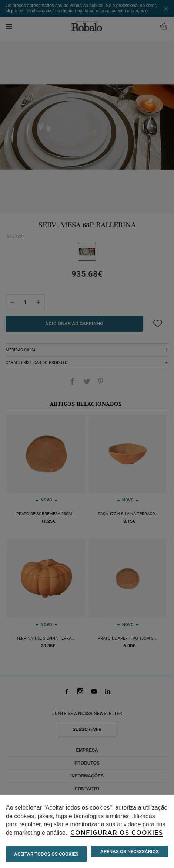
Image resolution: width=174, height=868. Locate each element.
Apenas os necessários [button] (130, 852)
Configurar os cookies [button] (117, 833)
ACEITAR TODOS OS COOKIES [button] (46, 854)
